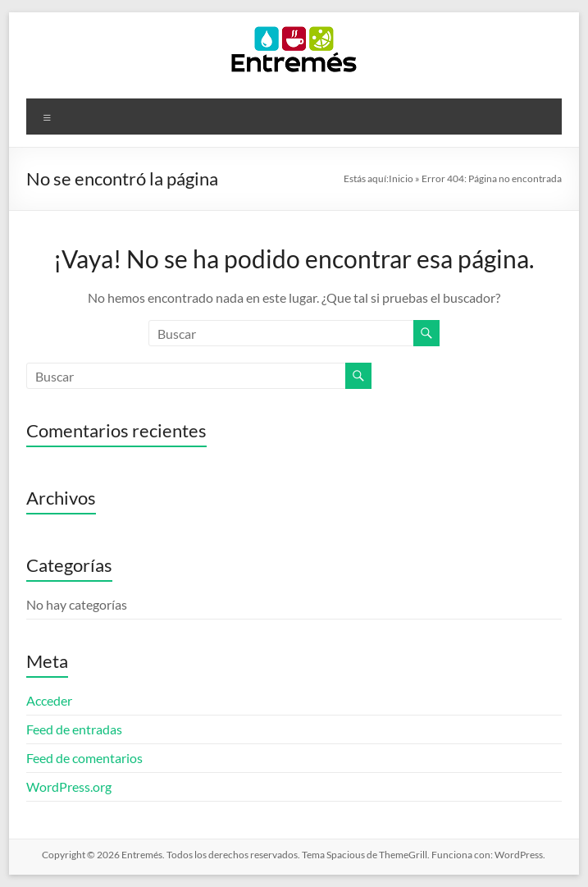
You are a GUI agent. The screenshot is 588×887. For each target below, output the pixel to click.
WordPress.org (69, 786)
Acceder (49, 700)
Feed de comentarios (84, 758)
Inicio (401, 178)
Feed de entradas (74, 729)
